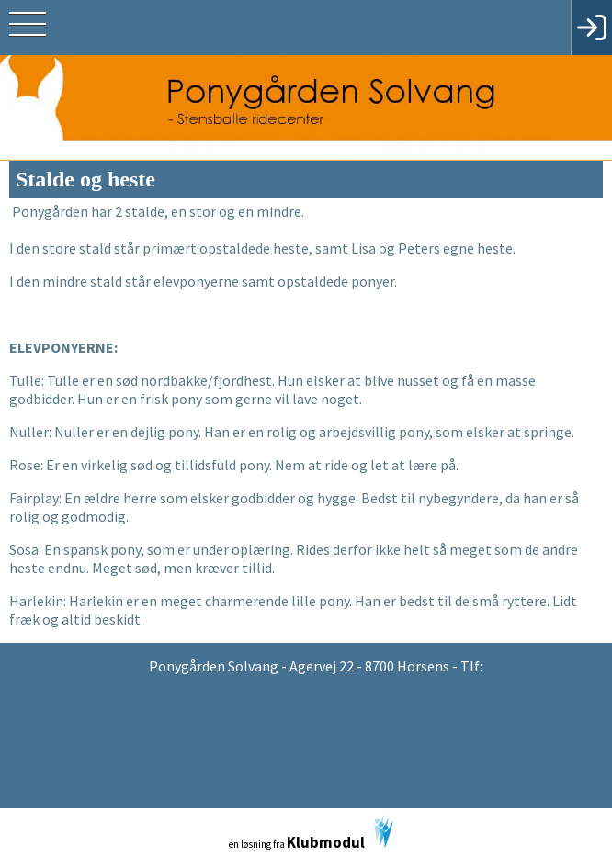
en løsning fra (311, 834)
